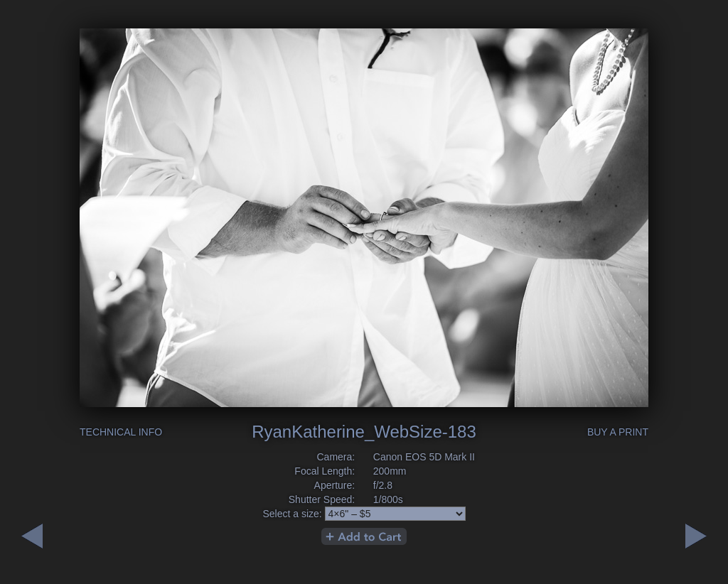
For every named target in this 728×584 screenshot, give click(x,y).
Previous (696, 536)
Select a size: (292, 514)
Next (32, 536)
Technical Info (121, 432)
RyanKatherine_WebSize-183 (364, 432)
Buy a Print (618, 432)
